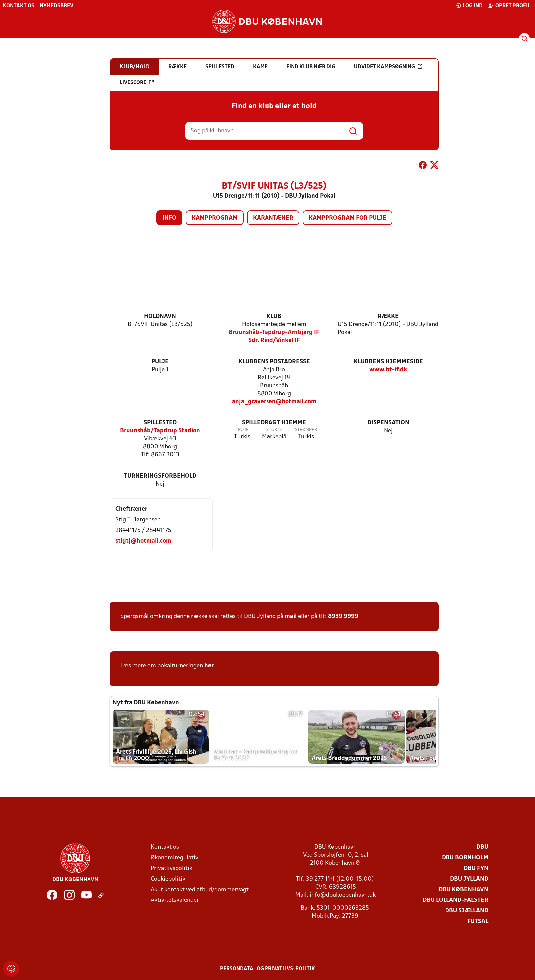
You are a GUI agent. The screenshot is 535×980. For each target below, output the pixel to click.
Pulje (160, 362)
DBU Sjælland (467, 911)
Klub (274, 317)
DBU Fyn (476, 868)
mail (291, 617)
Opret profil (509, 6)
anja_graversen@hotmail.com (274, 402)
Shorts (274, 430)
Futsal (478, 922)
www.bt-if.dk (388, 370)
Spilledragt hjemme (274, 423)
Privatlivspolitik (172, 868)
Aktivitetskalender (175, 900)
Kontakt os (18, 6)
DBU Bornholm (465, 858)
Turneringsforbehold (160, 476)
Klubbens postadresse (274, 362)
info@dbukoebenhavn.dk (343, 895)
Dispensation (388, 423)
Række (388, 317)
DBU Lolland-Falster (455, 900)
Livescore (137, 82)
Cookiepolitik (168, 879)
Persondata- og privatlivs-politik (267, 969)
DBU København (463, 890)
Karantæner (273, 218)
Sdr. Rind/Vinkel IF (274, 340)
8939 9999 (343, 617)
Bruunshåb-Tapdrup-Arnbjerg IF (274, 332)
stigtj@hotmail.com (143, 541)
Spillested (160, 423)
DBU (482, 847)
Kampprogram (215, 218)
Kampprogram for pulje (348, 218)
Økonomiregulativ (175, 858)
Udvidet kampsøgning (388, 67)
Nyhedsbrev (56, 6)
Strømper (306, 430)
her (209, 666)
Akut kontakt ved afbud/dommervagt (200, 890)
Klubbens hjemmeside (388, 362)
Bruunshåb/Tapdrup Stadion (160, 431)
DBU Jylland (469, 879)
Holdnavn (160, 317)
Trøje (242, 430)
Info (169, 218)
